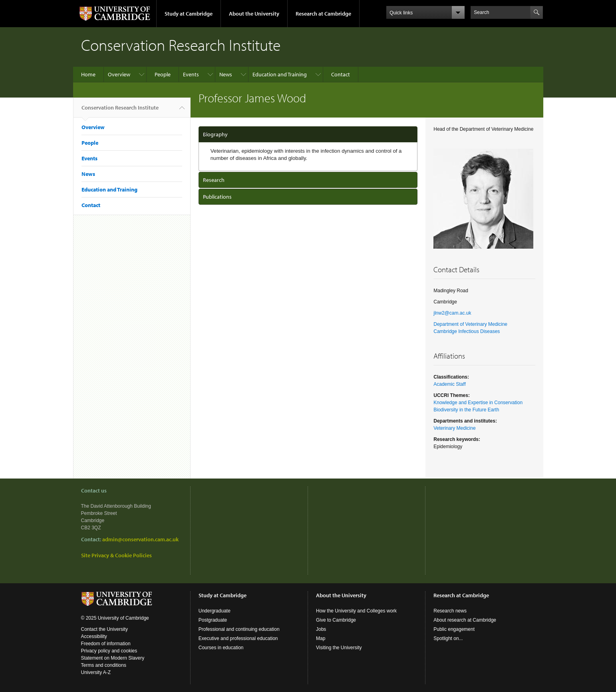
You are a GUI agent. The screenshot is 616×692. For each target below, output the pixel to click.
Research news (450, 611)
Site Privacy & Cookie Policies (116, 555)
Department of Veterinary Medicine (470, 324)
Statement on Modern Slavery (113, 658)
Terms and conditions (104, 665)
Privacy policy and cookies (109, 651)
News (226, 74)
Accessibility (94, 636)
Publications (217, 197)
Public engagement (454, 629)
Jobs (321, 629)
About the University (254, 14)
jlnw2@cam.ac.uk (452, 313)
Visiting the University (339, 648)
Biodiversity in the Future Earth (466, 410)
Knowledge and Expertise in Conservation (478, 403)
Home (88, 74)
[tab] (308, 134)
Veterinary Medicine (454, 428)
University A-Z (96, 672)
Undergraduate (215, 611)
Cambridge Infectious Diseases (467, 331)
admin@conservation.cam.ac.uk (140, 539)
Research (214, 180)
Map (321, 638)
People (163, 74)
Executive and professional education (238, 638)
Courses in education (221, 648)
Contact (341, 74)
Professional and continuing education (239, 629)
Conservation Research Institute (120, 111)
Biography (215, 134)
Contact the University (104, 629)
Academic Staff (449, 384)
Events (191, 74)
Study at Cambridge (189, 14)
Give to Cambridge (336, 620)
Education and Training (280, 74)
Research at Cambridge (323, 14)
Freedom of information (106, 644)
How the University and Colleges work (356, 611)
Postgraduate (213, 620)
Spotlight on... (448, 638)
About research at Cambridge (465, 620)
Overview (119, 74)
